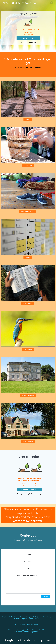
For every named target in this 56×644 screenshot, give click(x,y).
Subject (28, 571)
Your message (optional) (28, 584)
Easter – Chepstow (28, 442)
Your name (28, 556)
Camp (28, 120)
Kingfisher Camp (20, 3)
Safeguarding (28, 350)
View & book (28, 38)
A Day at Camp (28, 166)
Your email (28, 563)
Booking (28, 258)
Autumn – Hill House (28, 396)
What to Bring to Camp (28, 212)
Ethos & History (28, 304)
